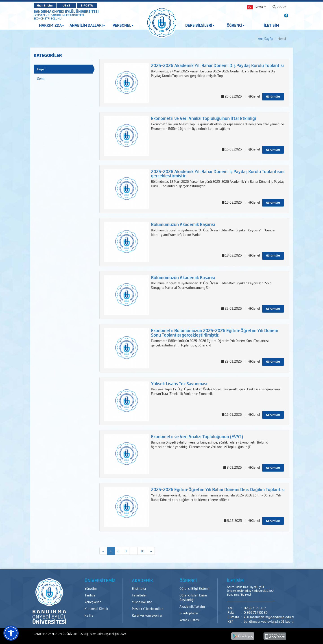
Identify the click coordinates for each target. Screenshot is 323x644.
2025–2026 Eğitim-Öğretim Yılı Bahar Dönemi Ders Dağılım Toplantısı (218, 489)
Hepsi (41, 69)
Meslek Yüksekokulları (148, 608)
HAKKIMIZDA (51, 25)
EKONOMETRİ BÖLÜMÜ (48, 18)
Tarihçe (90, 595)
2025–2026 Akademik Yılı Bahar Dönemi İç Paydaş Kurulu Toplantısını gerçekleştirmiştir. (218, 174)
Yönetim (91, 588)
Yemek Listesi (190, 620)
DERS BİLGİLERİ (200, 25)
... (133, 551)
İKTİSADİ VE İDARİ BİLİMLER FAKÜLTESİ (59, 15)
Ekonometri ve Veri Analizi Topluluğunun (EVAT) (197, 436)
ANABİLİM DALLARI (87, 25)
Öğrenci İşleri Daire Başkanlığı (193, 597)
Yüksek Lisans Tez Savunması (179, 383)
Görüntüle (273, 96)
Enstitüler (139, 588)
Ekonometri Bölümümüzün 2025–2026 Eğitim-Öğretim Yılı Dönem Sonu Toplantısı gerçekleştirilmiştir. (215, 333)
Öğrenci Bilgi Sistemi (194, 588)
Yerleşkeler (93, 602)
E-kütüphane (189, 613)
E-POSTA (87, 5)
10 (142, 551)
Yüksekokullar (142, 602)
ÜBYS (67, 5)
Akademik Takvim (192, 606)
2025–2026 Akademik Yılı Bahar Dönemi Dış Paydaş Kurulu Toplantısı (217, 65)
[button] (11, 633)
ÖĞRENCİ (236, 25)
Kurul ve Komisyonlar (147, 615)
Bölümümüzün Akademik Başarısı (183, 224)
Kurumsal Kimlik (96, 608)
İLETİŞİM (271, 25)
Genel (41, 78)
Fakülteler (139, 595)
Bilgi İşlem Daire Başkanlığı (100, 634)
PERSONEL (123, 25)
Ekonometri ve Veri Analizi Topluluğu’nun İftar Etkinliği (203, 118)
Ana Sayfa (265, 38)
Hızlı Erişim (45, 5)
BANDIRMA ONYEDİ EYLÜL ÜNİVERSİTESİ (66, 11)
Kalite (89, 615)
